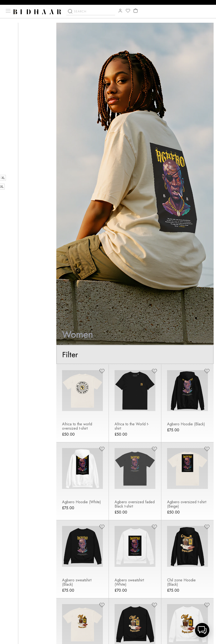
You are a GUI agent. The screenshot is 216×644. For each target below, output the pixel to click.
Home (10, 28)
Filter (70, 355)
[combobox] (91, 17)
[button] (202, 630)
